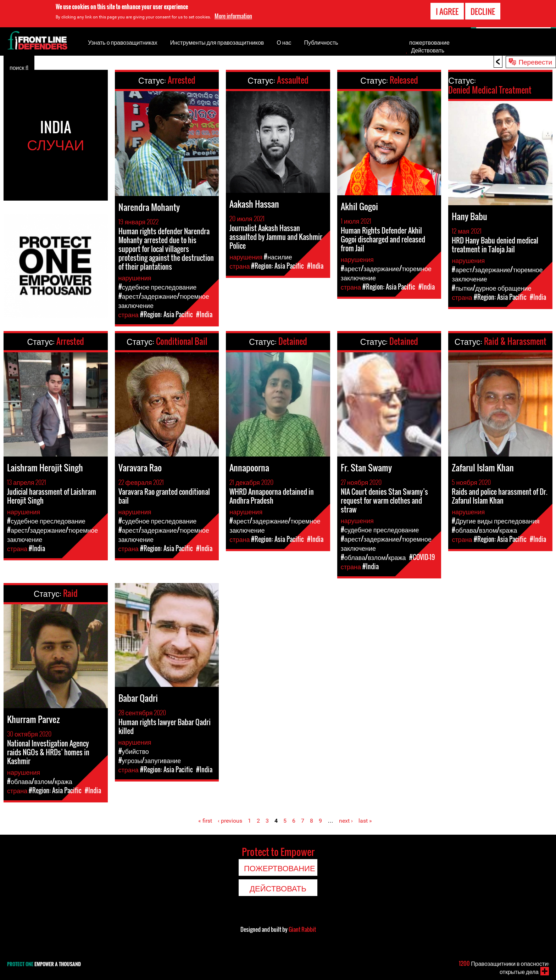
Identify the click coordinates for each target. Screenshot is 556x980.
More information (233, 15)
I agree (447, 10)
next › (346, 821)
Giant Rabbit (302, 929)
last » (365, 821)
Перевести (535, 61)
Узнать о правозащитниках (123, 42)
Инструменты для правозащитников (217, 42)
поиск (19, 67)
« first (205, 821)
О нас (284, 42)
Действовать (428, 50)
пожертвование (429, 42)
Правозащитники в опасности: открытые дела (504, 967)
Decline (483, 10)
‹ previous (230, 821)
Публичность (321, 42)
